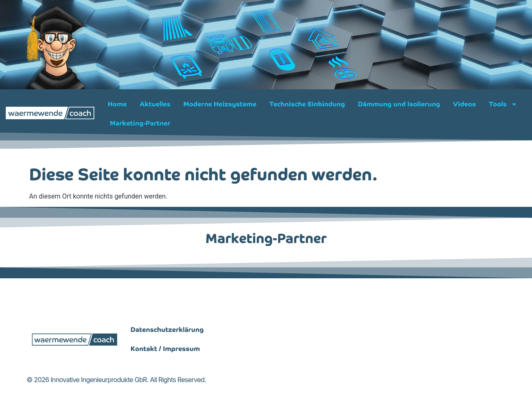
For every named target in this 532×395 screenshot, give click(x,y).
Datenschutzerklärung (167, 364)
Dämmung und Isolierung (399, 104)
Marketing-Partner (140, 123)
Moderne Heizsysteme (220, 104)
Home (117, 104)
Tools (503, 104)
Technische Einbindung (307, 104)
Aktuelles (155, 104)
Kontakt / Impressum (165, 383)
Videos (464, 104)
